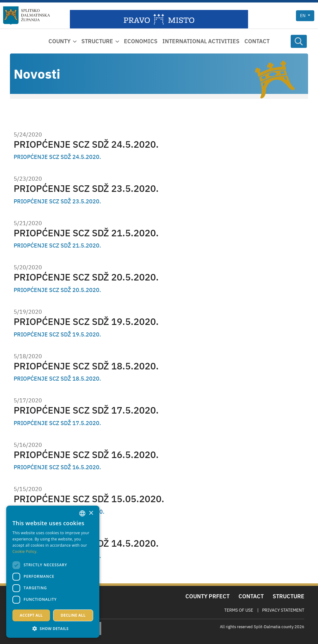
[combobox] (82, 513)
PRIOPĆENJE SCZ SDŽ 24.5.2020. (86, 144)
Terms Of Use (239, 610)
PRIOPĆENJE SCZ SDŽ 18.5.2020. (86, 366)
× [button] (91, 513)
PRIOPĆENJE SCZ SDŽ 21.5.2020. (86, 233)
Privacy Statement (283, 610)
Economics (141, 41)
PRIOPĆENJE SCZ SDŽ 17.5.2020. (86, 410)
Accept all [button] (31, 615)
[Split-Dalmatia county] (27, 16)
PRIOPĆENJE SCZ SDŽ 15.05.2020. (89, 499)
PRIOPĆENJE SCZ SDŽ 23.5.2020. (86, 188)
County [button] (59, 41)
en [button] (303, 16)
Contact (257, 41)
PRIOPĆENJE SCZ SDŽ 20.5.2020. (86, 277)
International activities (201, 41)
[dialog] (53, 572)
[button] (53, 628)
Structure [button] (97, 41)
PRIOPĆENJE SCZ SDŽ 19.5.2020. (86, 321)
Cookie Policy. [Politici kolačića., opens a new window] (25, 551)
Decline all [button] (73, 615)
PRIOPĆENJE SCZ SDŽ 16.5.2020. (86, 454)
